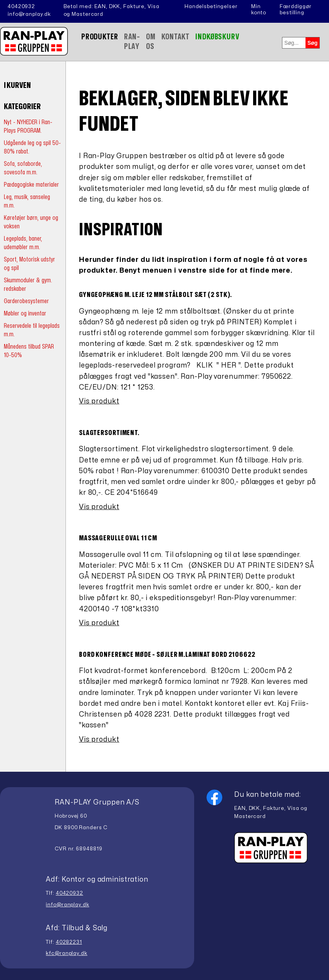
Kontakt (175, 37)
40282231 (69, 942)
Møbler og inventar (25, 313)
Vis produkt (99, 401)
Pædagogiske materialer (31, 185)
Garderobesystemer (26, 301)
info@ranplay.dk (29, 14)
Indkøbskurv (217, 37)
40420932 (21, 7)
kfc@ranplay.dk (66, 953)
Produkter (100, 37)
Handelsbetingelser (211, 7)
